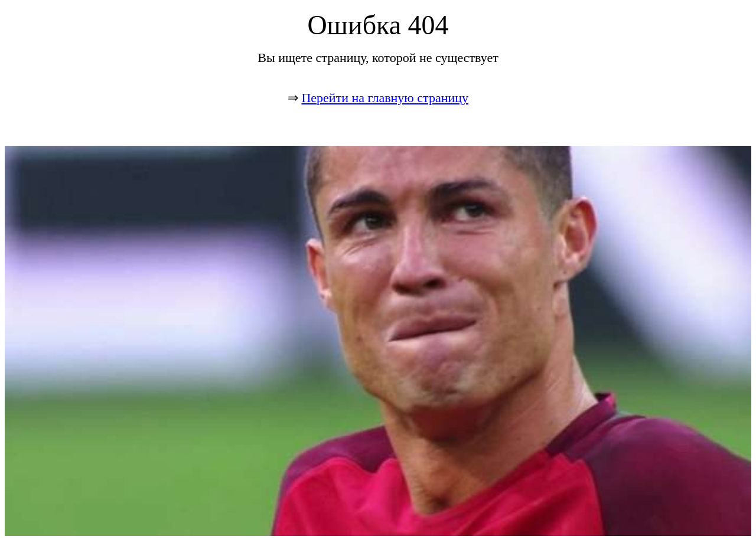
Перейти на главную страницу (385, 98)
